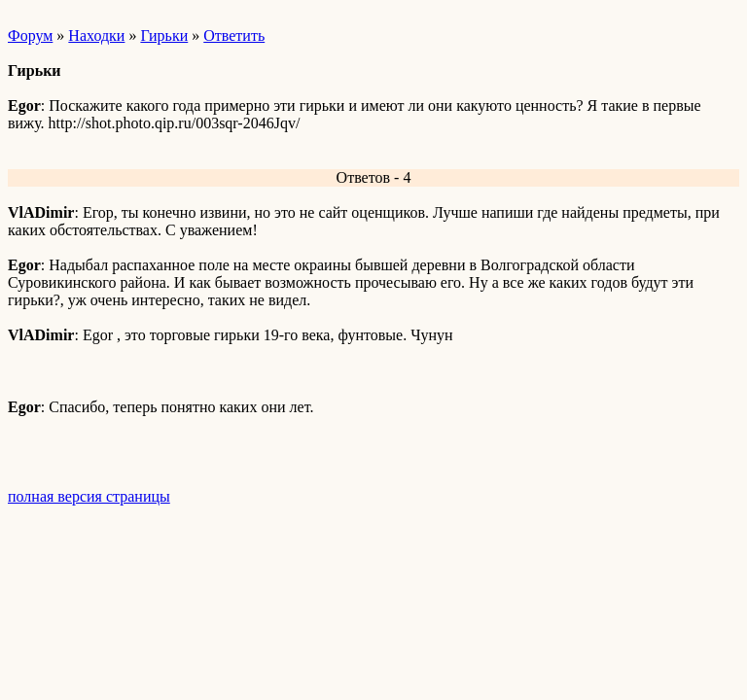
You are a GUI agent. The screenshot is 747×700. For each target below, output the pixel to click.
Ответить (234, 35)
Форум (30, 35)
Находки (96, 35)
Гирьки (164, 35)
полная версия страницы (89, 496)
